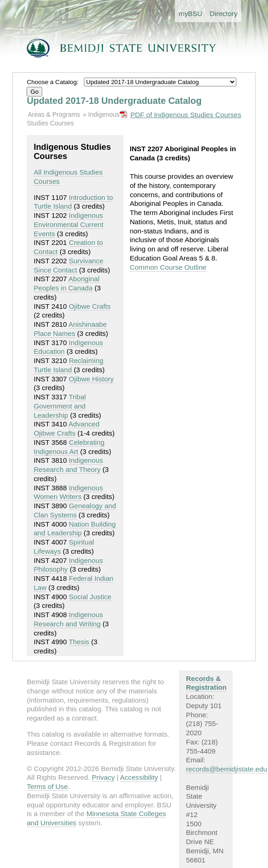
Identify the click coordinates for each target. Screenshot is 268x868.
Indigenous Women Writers (68, 492)
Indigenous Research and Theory (68, 465)
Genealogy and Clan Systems (75, 510)
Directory (224, 14)
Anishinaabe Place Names (70, 329)
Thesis (79, 642)
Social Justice (90, 597)
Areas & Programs (54, 114)
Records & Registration (206, 683)
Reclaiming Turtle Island (68, 365)
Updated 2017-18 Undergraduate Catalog (114, 101)
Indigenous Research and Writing (68, 619)
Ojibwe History (91, 379)
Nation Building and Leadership (75, 529)
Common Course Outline (168, 267)
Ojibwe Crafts (90, 306)
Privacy (103, 777)
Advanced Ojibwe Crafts (66, 428)
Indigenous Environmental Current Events (68, 224)
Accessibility (139, 777)
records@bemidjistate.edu (226, 769)
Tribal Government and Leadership (60, 406)
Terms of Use (47, 786)
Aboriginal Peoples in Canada (66, 283)
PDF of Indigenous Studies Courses (186, 115)
